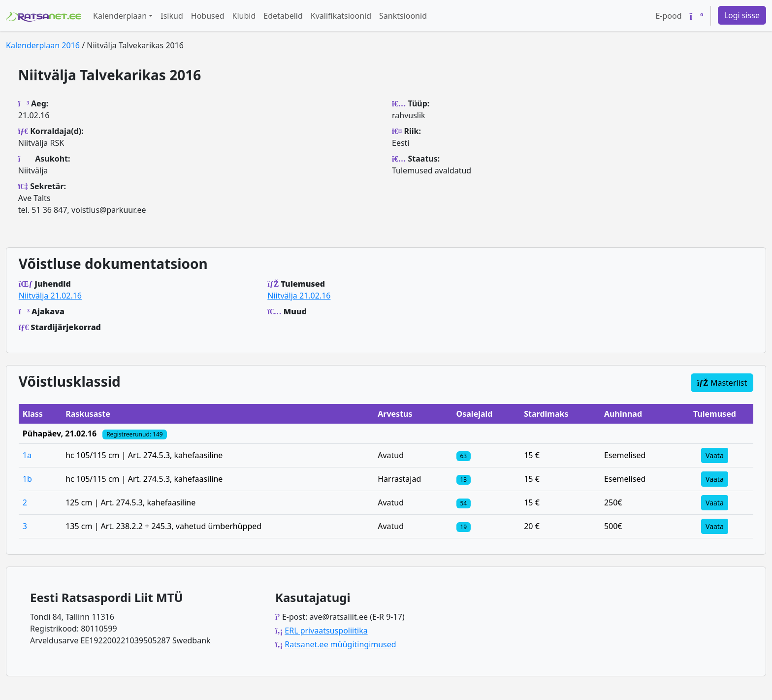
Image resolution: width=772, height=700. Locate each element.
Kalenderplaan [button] (120, 16)
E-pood (668, 16)
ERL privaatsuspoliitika (326, 631)
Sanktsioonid (403, 16)
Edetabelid (283, 16)
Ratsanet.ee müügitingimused (340, 644)
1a (27, 455)
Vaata (715, 455)
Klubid (244, 16)
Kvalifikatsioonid (341, 16)
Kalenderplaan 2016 (43, 45)
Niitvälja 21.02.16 (50, 296)
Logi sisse (742, 15)
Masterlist (722, 383)
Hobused (208, 16)
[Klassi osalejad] (464, 455)
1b (27, 479)
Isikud (172, 16)
